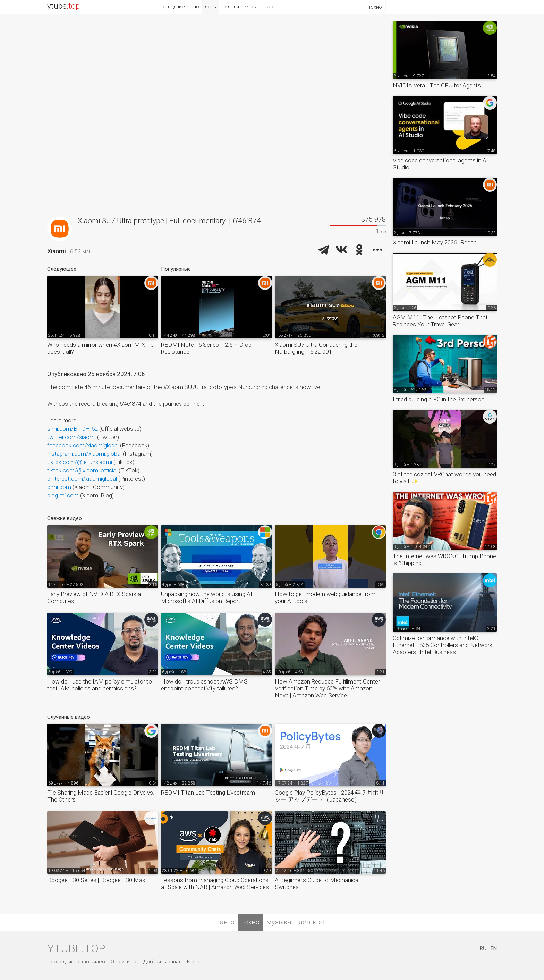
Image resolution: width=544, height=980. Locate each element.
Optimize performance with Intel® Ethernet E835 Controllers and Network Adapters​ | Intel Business (443, 645)
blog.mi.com (63, 495)
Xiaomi (57, 251)
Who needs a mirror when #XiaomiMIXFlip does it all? (100, 348)
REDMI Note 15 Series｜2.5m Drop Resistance (206, 348)
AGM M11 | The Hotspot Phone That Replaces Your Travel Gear (440, 321)
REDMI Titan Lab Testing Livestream (208, 793)
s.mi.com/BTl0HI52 (73, 429)
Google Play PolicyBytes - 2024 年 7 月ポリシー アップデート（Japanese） (330, 796)
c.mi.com (59, 487)
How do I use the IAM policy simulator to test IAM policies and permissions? (100, 685)
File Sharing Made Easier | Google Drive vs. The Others (101, 796)
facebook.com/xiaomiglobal (83, 445)
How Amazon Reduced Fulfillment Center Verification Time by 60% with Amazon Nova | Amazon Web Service (327, 688)
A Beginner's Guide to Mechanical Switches (317, 883)
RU (483, 948)
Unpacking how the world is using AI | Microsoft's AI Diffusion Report (208, 597)
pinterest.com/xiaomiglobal (82, 479)
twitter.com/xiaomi (71, 437)
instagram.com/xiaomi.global (84, 454)
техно (250, 922)
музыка (279, 922)
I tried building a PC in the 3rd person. (439, 399)
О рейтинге (124, 962)
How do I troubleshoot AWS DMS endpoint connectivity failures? (204, 685)
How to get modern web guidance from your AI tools (325, 597)
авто (227, 922)
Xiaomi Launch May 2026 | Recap (435, 242)
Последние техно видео (76, 962)
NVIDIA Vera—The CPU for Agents (437, 85)
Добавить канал (162, 962)
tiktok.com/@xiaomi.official (82, 470)
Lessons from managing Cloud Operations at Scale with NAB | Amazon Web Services (215, 883)
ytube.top (76, 948)
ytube (63, 6)
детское (311, 922)
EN (494, 948)
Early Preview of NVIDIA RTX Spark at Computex (95, 597)
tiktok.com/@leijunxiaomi (80, 462)
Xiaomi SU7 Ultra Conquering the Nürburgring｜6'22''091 (316, 348)
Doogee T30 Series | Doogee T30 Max (96, 880)
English (195, 962)
